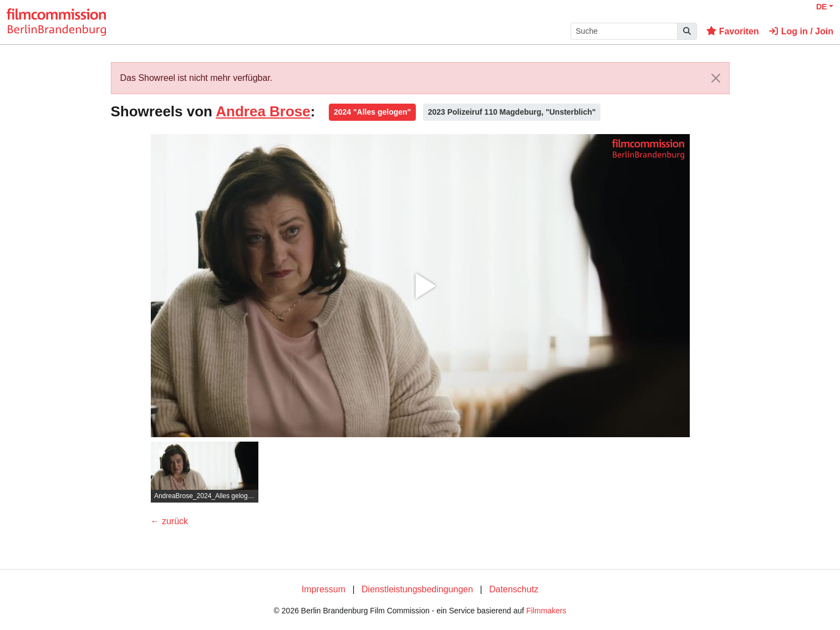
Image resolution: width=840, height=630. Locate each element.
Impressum (324, 589)
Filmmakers (546, 611)
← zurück (170, 521)
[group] (205, 472)
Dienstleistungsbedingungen (417, 589)
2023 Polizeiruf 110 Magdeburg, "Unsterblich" (512, 112)
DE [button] (821, 7)
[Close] (716, 78)
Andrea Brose (263, 111)
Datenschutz (514, 589)
